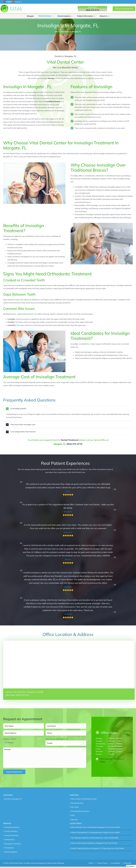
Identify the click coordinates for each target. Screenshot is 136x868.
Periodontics (9, 848)
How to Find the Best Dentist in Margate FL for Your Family (94, 843)
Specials (74, 819)
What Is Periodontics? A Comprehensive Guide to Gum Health (95, 832)
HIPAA (91, 863)
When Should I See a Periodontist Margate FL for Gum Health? (96, 827)
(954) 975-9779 (74, 444)
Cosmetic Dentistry (12, 827)
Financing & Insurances (80, 811)
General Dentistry (11, 835)
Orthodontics (10, 840)
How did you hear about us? (57, 739)
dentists (51, 78)
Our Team (75, 807)
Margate (11, 743)
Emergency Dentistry (13, 844)
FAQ (73, 815)
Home (57, 32)
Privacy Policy (102, 863)
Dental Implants (11, 852)
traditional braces (53, 101)
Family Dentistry (11, 831)
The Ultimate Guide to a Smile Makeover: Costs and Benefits (95, 838)
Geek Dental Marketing (56, 863)
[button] (68, 409)
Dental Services (77, 803)
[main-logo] (11, 6)
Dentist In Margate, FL (13, 799)
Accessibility (115, 863)
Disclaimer (127, 863)
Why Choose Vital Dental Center (84, 799)
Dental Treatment (70, 440)
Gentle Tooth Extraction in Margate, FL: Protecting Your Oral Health (97, 848)
